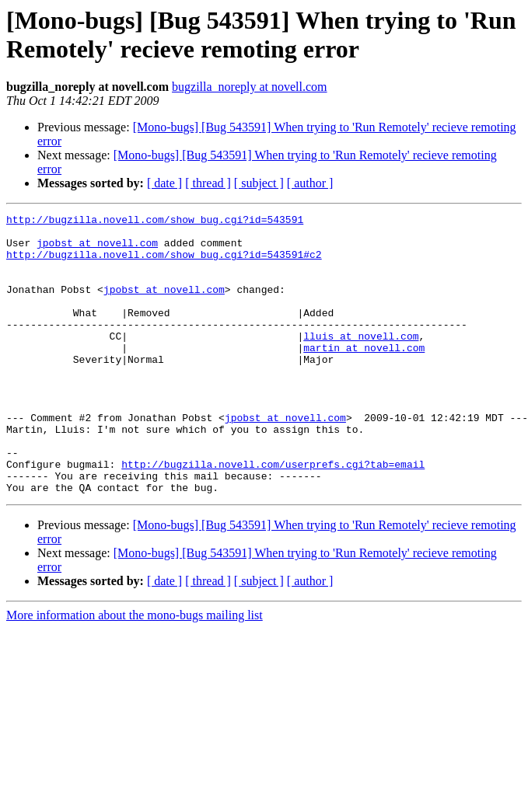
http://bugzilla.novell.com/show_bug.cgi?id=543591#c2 (164, 263)
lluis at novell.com (361, 361)
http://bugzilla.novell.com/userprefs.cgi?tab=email (273, 515)
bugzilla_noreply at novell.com (250, 87)
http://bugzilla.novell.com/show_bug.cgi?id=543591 (155, 221)
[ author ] (310, 183)
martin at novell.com (364, 375)
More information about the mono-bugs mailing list (135, 671)
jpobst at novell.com (97, 249)
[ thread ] (208, 183)
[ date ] (164, 183)
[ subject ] (259, 183)
